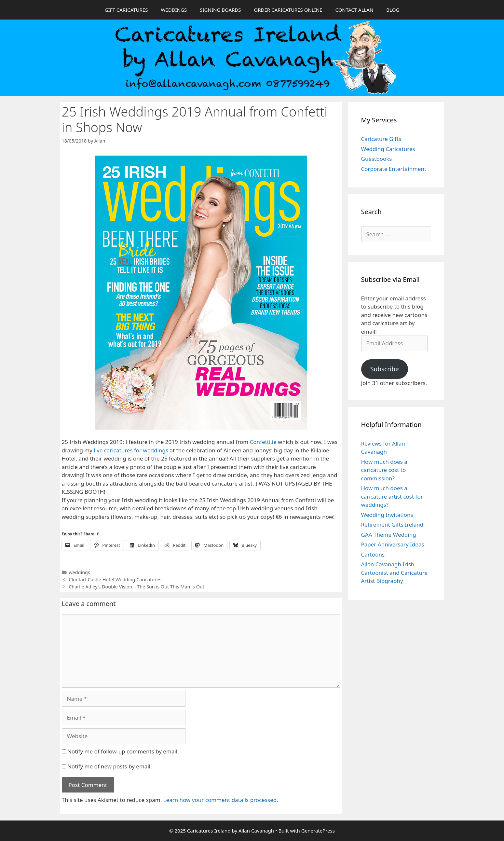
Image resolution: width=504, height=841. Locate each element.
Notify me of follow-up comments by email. (123, 751)
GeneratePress (318, 831)
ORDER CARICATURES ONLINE (288, 10)
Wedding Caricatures (388, 149)
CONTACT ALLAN (354, 10)
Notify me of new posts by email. (110, 766)
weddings (79, 572)
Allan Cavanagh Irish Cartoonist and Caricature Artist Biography (395, 572)
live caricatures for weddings (131, 450)
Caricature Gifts (381, 139)
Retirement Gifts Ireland (392, 524)
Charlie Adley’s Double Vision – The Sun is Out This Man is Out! (137, 587)
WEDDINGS (174, 10)
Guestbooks (377, 159)
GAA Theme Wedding (389, 535)
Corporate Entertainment (394, 169)
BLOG (393, 10)
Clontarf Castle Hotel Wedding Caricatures (115, 579)
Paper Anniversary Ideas (393, 544)
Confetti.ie (263, 442)
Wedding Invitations (387, 515)
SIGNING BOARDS (220, 10)
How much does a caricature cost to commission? (384, 470)
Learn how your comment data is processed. (221, 800)
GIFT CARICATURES (126, 10)
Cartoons (373, 554)
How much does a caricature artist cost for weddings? (392, 496)
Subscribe (385, 369)
